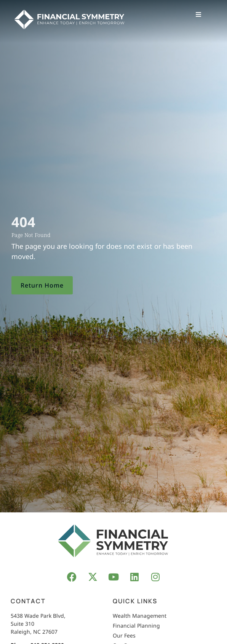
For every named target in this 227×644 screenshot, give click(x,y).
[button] (198, 14)
